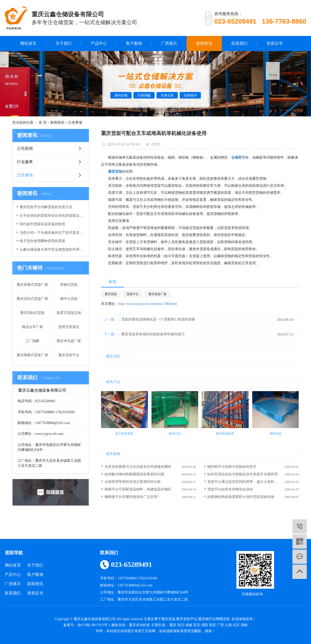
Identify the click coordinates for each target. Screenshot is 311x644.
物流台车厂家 (32, 327)
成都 (189, 625)
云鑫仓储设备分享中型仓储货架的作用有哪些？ (52, 249)
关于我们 (64, 43)
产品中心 (99, 43)
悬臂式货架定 (69, 327)
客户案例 (134, 43)
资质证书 (275, 43)
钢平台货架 (69, 299)
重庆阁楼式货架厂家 (32, 355)
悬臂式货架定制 (69, 313)
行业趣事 (25, 162)
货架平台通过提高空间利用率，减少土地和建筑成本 (248, 482)
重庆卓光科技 (139, 625)
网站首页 (28, 43)
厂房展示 (169, 43)
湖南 (244, 625)
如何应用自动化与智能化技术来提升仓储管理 (242, 474)
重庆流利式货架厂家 (32, 299)
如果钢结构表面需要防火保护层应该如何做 (241, 497)
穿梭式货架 (69, 285)
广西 (220, 625)
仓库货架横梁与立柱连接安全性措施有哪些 (138, 467)
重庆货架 (111, 294)
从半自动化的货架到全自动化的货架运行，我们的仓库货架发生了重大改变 (52, 216)
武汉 (236, 625)
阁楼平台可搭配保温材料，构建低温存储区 (138, 489)
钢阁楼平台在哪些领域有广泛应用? (132, 497)
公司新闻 (25, 148)
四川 (181, 625)
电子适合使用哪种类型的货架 (42, 241)
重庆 (173, 625)
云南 (228, 625)
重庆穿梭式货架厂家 (32, 285)
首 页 (43, 123)
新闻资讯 (204, 43)
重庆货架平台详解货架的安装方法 (46, 207)
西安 (213, 625)
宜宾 (197, 625)
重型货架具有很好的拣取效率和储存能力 (153, 334)
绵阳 (204, 625)
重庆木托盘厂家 (69, 341)
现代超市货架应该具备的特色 (42, 224)
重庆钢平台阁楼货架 (214, 619)
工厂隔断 (32, 341)
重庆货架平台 (69, 355)
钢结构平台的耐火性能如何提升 (232, 467)
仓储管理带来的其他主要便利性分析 (133, 482)
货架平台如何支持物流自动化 (230, 489)
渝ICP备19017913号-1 (94, 625)
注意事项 (75, 123)
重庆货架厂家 (158, 294)
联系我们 (239, 43)
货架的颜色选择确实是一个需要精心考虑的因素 (158, 319)
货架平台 (133, 294)
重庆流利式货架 (32, 313)
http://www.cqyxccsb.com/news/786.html (148, 304)
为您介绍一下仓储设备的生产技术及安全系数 (52, 233)
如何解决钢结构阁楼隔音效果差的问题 (134, 474)
